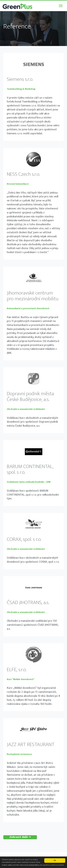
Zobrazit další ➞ (20, 837)
